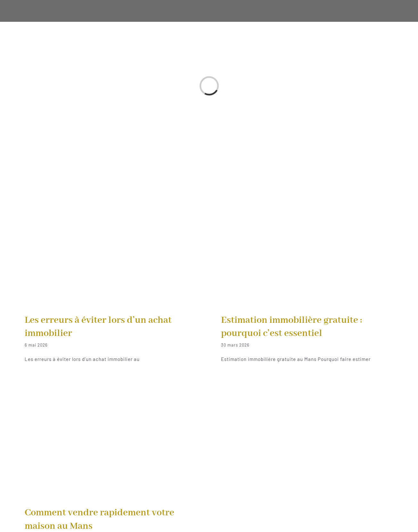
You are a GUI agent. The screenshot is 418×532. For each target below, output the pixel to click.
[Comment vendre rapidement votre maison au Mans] (111, 434)
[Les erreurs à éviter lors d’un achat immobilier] (111, 241)
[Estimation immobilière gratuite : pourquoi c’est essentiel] (307, 241)
